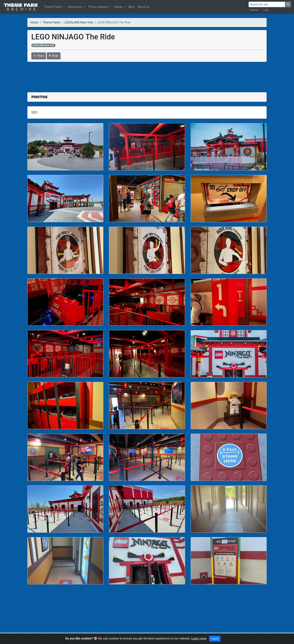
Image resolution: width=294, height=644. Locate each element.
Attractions (75, 7)
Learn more (199, 638)
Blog (131, 7)
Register (254, 10)
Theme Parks (53, 7)
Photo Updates (99, 7)
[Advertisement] (147, 75)
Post (39, 56)
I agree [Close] (215, 639)
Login (266, 10)
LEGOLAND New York (79, 22)
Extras (119, 7)
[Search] (267, 4)
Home (34, 22)
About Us (144, 7)
